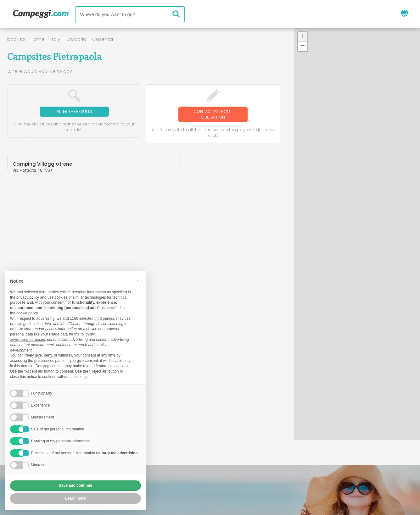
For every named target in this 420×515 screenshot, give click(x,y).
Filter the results (74, 112)
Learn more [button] (75, 498)
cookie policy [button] (27, 313)
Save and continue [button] (76, 485)
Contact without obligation (213, 115)
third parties (104, 318)
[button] (303, 37)
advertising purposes (28, 340)
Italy (55, 39)
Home (38, 39)
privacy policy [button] (28, 297)
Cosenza (103, 39)
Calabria (76, 39)
